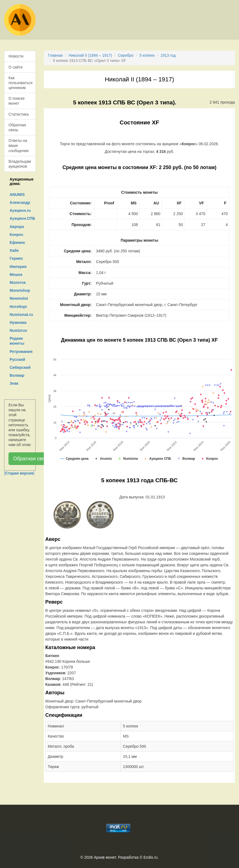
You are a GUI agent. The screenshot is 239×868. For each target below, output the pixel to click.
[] (19, 473)
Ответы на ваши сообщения (19, 145)
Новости (16, 56)
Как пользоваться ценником (21, 83)
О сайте (15, 67)
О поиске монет (17, 101)
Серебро (126, 55)
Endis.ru (150, 857)
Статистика (19, 114)
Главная (55, 55)
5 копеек (147, 55)
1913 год (168, 55)
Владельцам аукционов (20, 164)
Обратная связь (17, 127)
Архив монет (105, 857)
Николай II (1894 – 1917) (90, 55)
